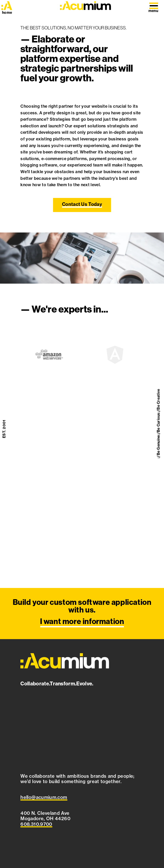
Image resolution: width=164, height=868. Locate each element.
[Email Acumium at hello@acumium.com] (44, 797)
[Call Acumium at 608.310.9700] (36, 824)
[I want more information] (82, 614)
